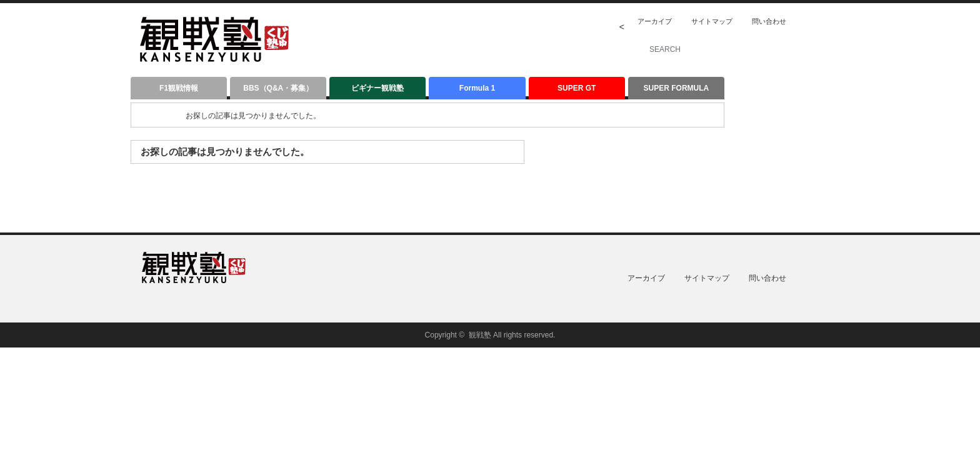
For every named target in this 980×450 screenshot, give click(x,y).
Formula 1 (477, 88)
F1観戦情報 (179, 88)
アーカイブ (655, 21)
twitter (826, 21)
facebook (842, 21)
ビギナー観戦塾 (377, 88)
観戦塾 (480, 335)
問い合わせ (769, 21)
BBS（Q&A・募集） (278, 88)
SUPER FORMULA (677, 88)
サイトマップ (712, 21)
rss (809, 21)
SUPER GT (577, 88)
